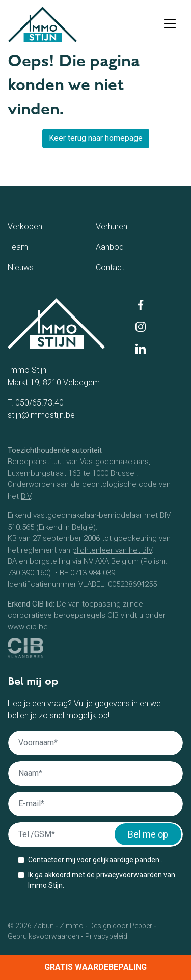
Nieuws (36, 267)
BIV (26, 496)
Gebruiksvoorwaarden (44, 936)
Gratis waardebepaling (95, 967)
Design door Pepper (121, 926)
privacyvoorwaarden (129, 875)
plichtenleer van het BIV (112, 550)
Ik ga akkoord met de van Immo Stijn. (102, 880)
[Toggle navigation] (170, 24)
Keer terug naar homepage (96, 138)
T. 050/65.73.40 (36, 403)
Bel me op (148, 834)
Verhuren (130, 226)
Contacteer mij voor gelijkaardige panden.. (95, 860)
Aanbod (126, 246)
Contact (127, 267)
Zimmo (72, 926)
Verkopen (45, 226)
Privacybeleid (106, 936)
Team (30, 246)
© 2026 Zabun (31, 926)
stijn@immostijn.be (41, 415)
